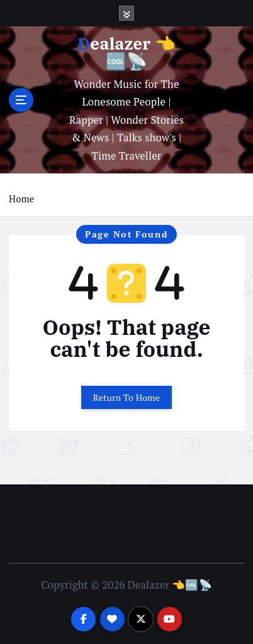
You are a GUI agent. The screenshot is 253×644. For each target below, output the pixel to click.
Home (21, 199)
